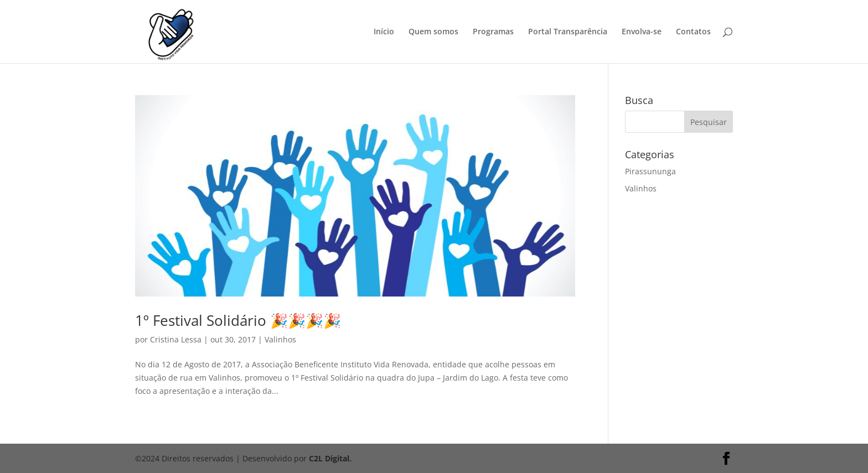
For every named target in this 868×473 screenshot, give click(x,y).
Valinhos (280, 339)
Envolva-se (642, 32)
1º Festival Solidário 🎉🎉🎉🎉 (238, 320)
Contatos (693, 32)
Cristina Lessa (176, 339)
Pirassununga (650, 171)
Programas (493, 32)
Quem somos (433, 32)
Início (384, 32)
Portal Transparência (568, 32)
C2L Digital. (330, 458)
